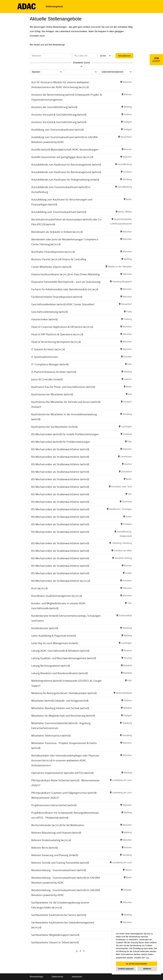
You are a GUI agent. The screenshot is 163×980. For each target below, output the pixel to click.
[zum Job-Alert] (156, 60)
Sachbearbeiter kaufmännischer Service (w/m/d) (59, 915)
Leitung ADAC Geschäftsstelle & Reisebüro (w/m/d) (60, 651)
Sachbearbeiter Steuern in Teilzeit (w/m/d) (55, 942)
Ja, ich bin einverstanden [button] (137, 964)
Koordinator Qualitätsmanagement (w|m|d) (57, 596)
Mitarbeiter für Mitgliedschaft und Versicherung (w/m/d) (63, 716)
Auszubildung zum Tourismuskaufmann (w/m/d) (59, 212)
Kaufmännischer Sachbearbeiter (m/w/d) (54, 427)
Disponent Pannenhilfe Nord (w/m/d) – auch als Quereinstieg (66, 282)
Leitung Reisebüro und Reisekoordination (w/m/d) (60, 673)
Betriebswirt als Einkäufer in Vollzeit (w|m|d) (57, 232)
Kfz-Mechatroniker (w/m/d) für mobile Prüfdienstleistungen (65, 434)
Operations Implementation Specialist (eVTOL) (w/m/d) (62, 773)
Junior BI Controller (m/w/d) (47, 379)
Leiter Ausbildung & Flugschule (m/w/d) (54, 636)
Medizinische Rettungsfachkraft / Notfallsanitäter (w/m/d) (64, 693)
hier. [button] (148, 958)
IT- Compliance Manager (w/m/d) (50, 364)
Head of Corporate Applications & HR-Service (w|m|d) (62, 327)
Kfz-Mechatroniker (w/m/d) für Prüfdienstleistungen (61, 442)
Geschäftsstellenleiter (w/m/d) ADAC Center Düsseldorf (63, 304)
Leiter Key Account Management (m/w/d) (55, 643)
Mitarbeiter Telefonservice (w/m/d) (51, 736)
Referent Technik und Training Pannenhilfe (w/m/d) (60, 863)
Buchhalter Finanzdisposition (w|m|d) (53, 252)
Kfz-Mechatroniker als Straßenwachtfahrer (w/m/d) (60, 449)
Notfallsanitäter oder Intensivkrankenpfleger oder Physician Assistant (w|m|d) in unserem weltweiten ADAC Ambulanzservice (65, 760)
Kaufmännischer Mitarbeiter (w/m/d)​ (52, 394)
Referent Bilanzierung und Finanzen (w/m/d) (56, 833)
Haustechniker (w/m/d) (44, 319)
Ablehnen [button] (147, 969)
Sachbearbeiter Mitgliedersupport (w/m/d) (55, 935)
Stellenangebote (54, 7)
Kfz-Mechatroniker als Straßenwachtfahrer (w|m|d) (61, 581)
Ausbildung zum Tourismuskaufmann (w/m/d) (57, 130)
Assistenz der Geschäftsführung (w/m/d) (54, 107)
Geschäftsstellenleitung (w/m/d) (49, 312)
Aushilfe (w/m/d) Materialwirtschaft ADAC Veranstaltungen (65, 150)
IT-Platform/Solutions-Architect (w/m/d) (54, 372)
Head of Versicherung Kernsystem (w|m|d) (56, 342)
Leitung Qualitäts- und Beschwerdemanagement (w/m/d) (64, 658)
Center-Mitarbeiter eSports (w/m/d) (51, 267)
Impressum (77, 977)
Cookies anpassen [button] (126, 969)
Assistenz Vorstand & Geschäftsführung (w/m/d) (59, 115)
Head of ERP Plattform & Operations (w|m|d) (57, 334)
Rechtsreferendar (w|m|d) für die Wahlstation (58, 825)
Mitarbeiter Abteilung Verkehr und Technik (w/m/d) (60, 708)
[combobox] (105, 56)
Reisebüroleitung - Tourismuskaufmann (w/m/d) (59, 870)
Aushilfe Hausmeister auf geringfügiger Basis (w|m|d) (62, 157)
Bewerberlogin (37, 977)
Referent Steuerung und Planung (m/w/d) (55, 855)
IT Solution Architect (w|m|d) (48, 349)
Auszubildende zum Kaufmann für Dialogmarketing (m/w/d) (65, 180)
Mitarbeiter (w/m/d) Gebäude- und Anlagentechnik (60, 701)
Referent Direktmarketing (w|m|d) (51, 840)
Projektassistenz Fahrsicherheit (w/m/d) (54, 805)
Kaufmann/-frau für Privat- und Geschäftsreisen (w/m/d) (63, 387)
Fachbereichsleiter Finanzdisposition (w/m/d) (57, 297)
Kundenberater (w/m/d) (45, 628)
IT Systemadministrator (45, 357)
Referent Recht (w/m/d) (44, 848)
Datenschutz (57, 977)
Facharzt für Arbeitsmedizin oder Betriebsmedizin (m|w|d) (65, 289)
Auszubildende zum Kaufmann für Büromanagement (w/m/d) (66, 165)
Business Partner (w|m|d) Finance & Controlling (59, 259)
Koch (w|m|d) (39, 588)
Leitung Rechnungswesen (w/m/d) (51, 666)
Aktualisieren (124, 56)
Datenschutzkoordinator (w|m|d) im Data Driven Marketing (65, 274)
